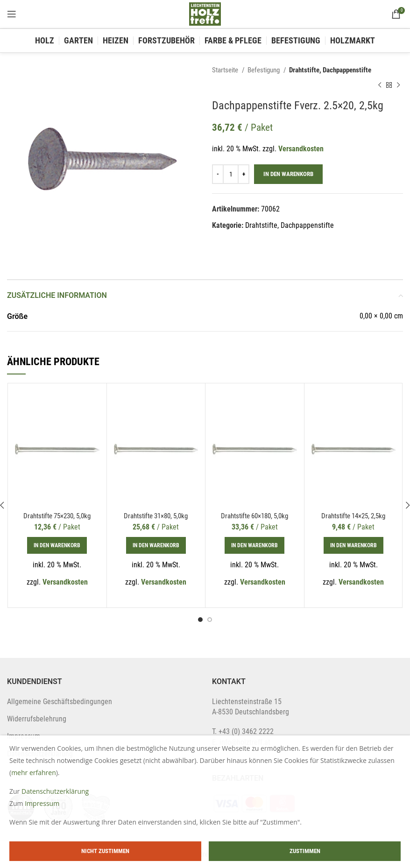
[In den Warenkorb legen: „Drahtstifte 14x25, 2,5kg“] (353, 545)
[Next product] (398, 85)
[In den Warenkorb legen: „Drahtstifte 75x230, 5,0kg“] (57, 545)
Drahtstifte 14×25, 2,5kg (353, 516)
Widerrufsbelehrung (37, 719)
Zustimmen (305, 851)
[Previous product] (380, 85)
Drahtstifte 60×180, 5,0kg (254, 516)
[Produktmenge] (231, 174)
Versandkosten (301, 149)
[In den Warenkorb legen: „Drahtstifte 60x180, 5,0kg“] (254, 545)
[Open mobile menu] (12, 14)
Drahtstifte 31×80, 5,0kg (156, 516)
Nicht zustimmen (105, 851)
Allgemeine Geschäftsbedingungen (60, 702)
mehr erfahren (34, 773)
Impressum (42, 803)
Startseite (226, 70)
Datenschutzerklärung (55, 791)
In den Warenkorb (288, 174)
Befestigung (264, 70)
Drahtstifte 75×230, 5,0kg (57, 516)
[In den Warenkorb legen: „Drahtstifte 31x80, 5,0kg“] (156, 545)
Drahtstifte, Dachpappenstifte (330, 70)
